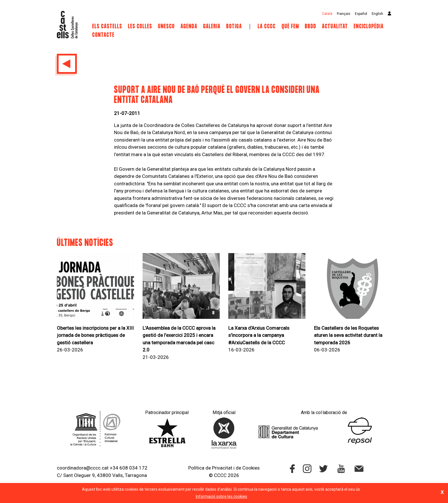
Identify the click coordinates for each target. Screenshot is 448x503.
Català (327, 14)
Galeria (212, 27)
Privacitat (222, 468)
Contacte (103, 35)
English (377, 14)
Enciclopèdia (369, 27)
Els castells (107, 27)
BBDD (311, 27)
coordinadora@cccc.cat (83, 468)
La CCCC (267, 27)
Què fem (290, 27)
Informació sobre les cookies (221, 496)
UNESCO (166, 27)
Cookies (251, 468)
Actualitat (335, 27)
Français (344, 14)
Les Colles (140, 27)
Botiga (234, 27)
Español (361, 14)
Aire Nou (307, 140)
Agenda (189, 27)
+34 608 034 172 (129, 468)
